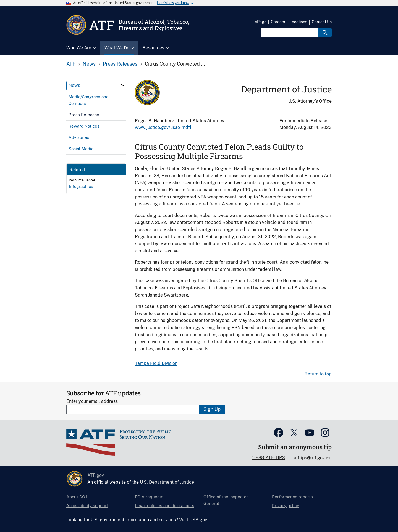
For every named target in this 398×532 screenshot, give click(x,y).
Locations (298, 22)
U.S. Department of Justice (167, 482)
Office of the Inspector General (226, 500)
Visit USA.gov (193, 520)
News (89, 64)
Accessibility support (87, 506)
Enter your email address (92, 401)
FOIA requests (149, 497)
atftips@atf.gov (310, 458)
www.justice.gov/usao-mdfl (163, 127)
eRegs (260, 22)
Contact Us (322, 22)
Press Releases (120, 64)
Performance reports (292, 497)
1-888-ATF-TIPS (269, 458)
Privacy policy (286, 506)
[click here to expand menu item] (123, 85)
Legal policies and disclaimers (165, 506)
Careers (278, 22)
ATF (71, 64)
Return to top (318, 374)
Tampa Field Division (156, 363)
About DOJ (77, 497)
